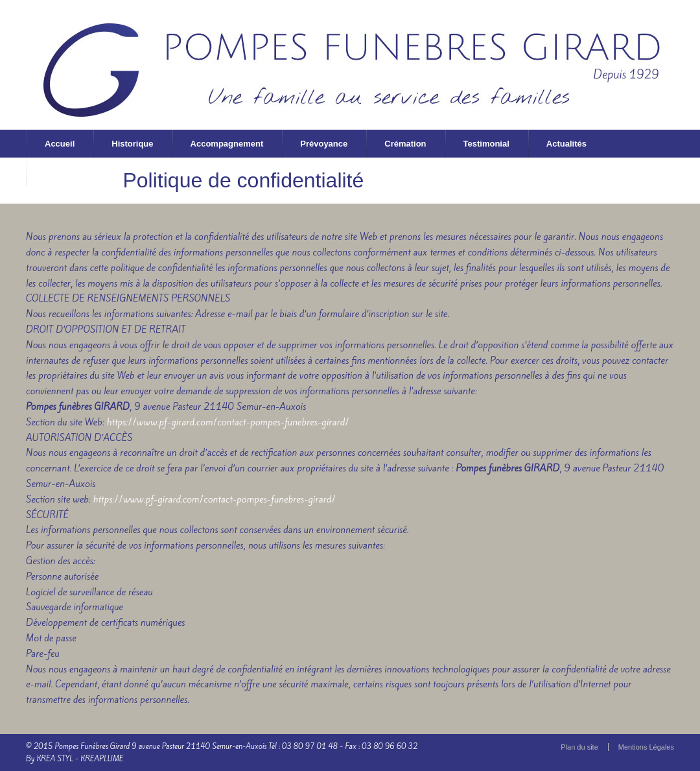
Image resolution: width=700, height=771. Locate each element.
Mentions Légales (646, 747)
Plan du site (579, 747)
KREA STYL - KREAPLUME (80, 759)
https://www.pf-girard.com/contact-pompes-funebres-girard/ (227, 422)
